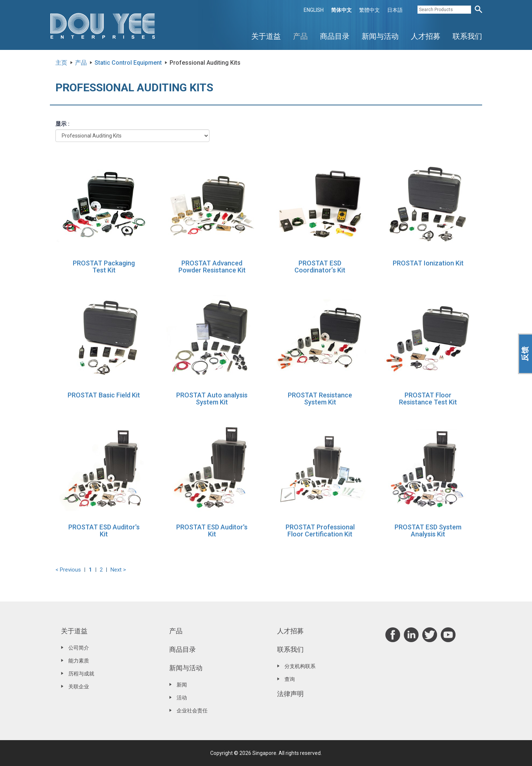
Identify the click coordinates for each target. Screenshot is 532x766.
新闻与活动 (380, 36)
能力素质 (79, 661)
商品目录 (335, 36)
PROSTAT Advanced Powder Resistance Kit (212, 267)
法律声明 (290, 694)
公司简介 (79, 648)
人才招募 (426, 36)
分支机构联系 (300, 666)
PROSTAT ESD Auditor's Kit (104, 531)
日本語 (395, 10)
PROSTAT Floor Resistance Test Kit (428, 399)
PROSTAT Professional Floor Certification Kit (320, 531)
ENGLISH (314, 10)
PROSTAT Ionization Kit (428, 263)
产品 (300, 36)
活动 (182, 698)
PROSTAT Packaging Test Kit (104, 267)
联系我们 (467, 36)
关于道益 (266, 36)
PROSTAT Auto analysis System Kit (212, 399)
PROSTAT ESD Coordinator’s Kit (320, 267)
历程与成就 (81, 674)
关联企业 (79, 687)
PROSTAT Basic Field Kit (104, 395)
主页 (61, 63)
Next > (118, 570)
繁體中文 (369, 10)
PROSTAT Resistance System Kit (320, 399)
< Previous (68, 570)
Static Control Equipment (128, 63)
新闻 (182, 685)
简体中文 (341, 10)
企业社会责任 (192, 711)
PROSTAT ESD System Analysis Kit (428, 531)
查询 (290, 679)
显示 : (62, 124)
